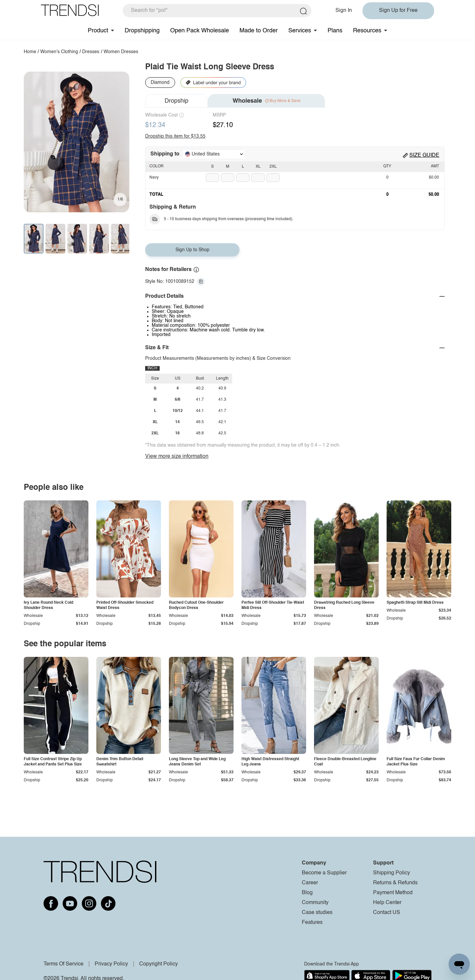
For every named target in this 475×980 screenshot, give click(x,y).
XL (258, 167)
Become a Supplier (324, 873)
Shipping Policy (392, 873)
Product (98, 31)
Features (312, 923)
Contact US (387, 913)
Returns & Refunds (395, 883)
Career (310, 883)
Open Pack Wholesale (200, 31)
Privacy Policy (111, 964)
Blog (307, 893)
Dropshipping (142, 31)
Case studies (317, 913)
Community (315, 903)
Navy (154, 178)
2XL (273, 167)
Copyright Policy (158, 964)
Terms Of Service (63, 964)
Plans (335, 31)
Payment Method (393, 893)
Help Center (387, 903)
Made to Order (259, 31)
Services (300, 31)
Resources (367, 31)
